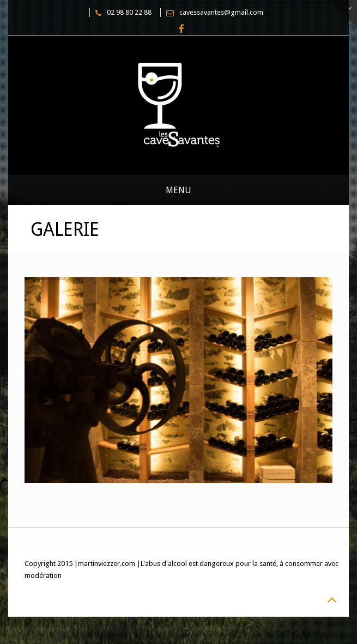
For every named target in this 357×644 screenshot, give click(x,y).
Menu (178, 190)
